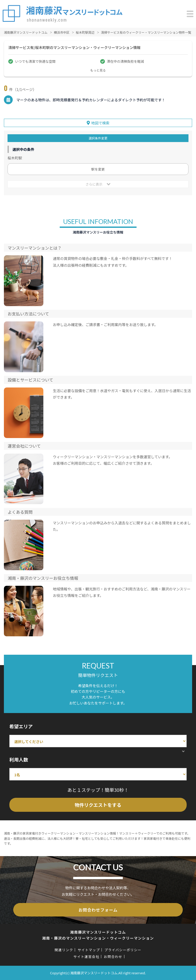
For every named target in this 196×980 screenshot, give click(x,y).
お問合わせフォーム (98, 910)
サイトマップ (89, 950)
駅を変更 (98, 169)
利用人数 (19, 759)
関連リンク (64, 950)
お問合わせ (113, 957)
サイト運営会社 (86, 957)
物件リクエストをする (98, 805)
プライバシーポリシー (123, 950)
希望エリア (21, 726)
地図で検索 (100, 123)
